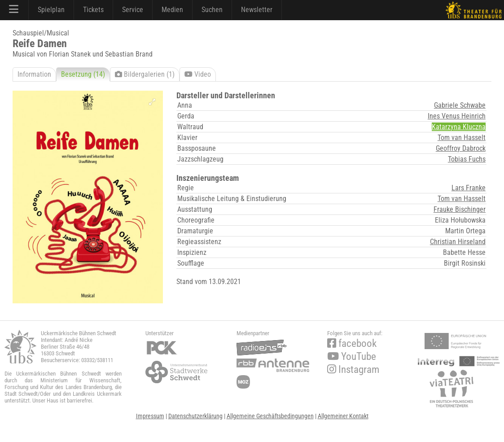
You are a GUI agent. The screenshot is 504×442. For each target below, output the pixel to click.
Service (133, 10)
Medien (172, 10)
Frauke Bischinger (460, 209)
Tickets (93, 10)
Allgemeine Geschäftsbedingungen (270, 416)
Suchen (212, 10)
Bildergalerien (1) (145, 74)
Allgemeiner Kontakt (343, 416)
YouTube (352, 357)
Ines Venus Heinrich (457, 116)
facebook (352, 344)
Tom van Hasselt (462, 138)
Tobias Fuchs (467, 159)
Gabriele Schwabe (460, 105)
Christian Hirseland (458, 242)
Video (198, 74)
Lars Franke (469, 188)
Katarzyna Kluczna (459, 127)
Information (34, 74)
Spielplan (51, 10)
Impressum (150, 416)
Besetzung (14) (83, 74)
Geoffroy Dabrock (461, 148)
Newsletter (257, 10)
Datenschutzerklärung (195, 416)
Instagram (353, 370)
